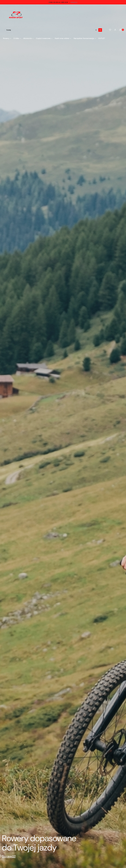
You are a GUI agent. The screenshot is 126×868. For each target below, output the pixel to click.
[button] (100, 30)
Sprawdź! (9, 856)
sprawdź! (74, 2)
